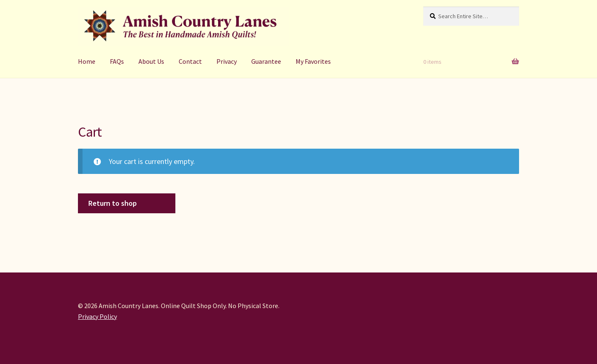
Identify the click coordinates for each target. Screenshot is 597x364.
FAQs (117, 61)
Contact (190, 61)
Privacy (227, 61)
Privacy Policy (97, 316)
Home (87, 61)
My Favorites (313, 61)
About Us (151, 61)
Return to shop (113, 203)
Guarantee (266, 61)
